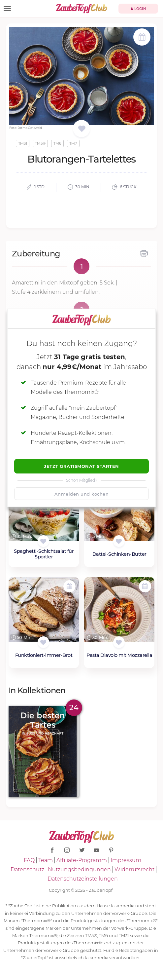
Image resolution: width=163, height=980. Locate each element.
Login (138, 9)
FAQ (29, 860)
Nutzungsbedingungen (79, 869)
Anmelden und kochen (82, 494)
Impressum (126, 860)
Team (46, 860)
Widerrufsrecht (134, 869)
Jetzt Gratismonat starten (81, 466)
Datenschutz (27, 869)
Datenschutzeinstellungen (83, 879)
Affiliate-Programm (82, 860)
